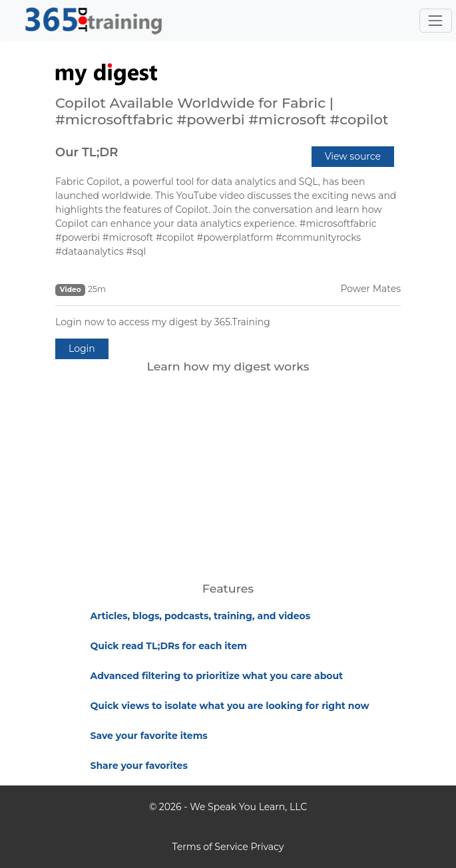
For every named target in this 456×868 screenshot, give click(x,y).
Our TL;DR (87, 152)
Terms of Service (210, 847)
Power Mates (370, 289)
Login (82, 349)
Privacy (267, 847)
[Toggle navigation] (436, 20)
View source (353, 156)
